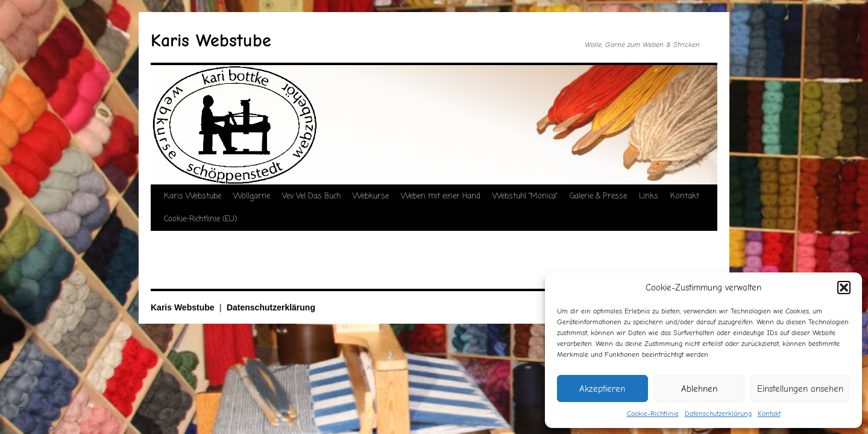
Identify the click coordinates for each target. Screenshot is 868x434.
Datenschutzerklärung (718, 414)
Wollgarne (252, 196)
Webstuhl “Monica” (525, 196)
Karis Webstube (211, 41)
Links (649, 196)
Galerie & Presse (598, 196)
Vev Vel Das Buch (311, 196)
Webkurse (371, 196)
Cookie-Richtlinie (653, 414)
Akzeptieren (602, 389)
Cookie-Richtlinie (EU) (200, 219)
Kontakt (769, 414)
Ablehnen (699, 389)
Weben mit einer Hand (441, 196)
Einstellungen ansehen (800, 389)
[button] (844, 288)
